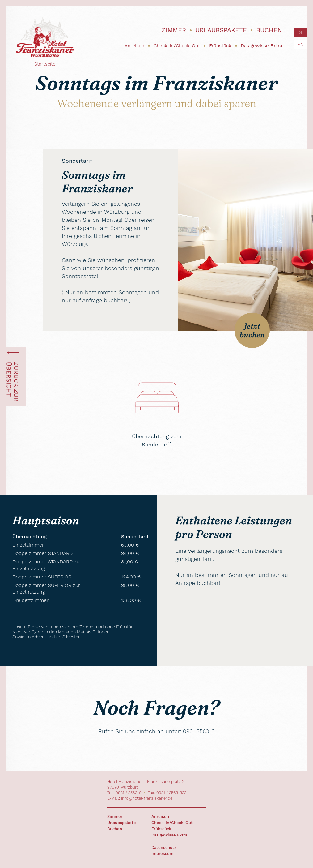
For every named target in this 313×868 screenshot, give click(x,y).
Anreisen (134, 46)
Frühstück (220, 46)
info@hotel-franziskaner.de (147, 798)
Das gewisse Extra (261, 46)
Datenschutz (164, 847)
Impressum (162, 854)
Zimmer (174, 30)
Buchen (269, 30)
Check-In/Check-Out (177, 46)
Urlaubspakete (221, 30)
